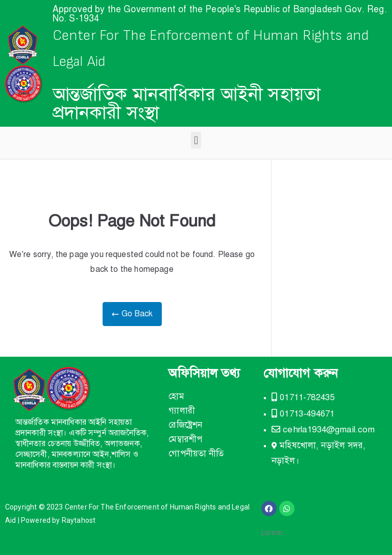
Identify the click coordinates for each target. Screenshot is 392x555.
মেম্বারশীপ (185, 439)
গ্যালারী (181, 411)
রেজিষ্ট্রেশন (185, 425)
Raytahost (79, 520)
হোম (176, 396)
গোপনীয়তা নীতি (196, 454)
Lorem (272, 533)
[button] (196, 140)
